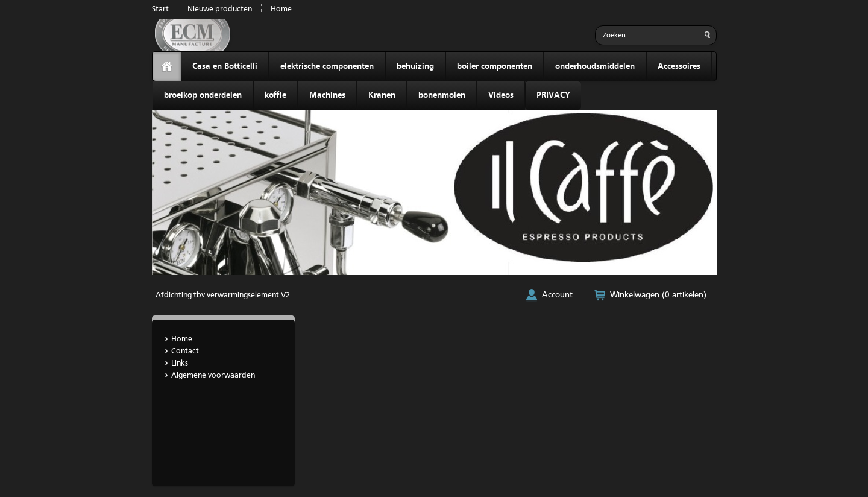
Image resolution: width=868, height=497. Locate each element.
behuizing (415, 66)
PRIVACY (553, 95)
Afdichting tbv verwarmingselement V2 (223, 295)
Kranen (382, 95)
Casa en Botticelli (225, 66)
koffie (275, 95)
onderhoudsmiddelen (595, 66)
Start (160, 9)
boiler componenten (495, 66)
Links (180, 363)
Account (557, 295)
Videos (501, 95)
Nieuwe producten (220, 9)
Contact (185, 351)
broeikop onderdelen (203, 95)
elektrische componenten (327, 66)
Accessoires (679, 66)
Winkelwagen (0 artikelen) (658, 295)
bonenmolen (442, 95)
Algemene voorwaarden (213, 375)
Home (281, 9)
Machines (327, 95)
